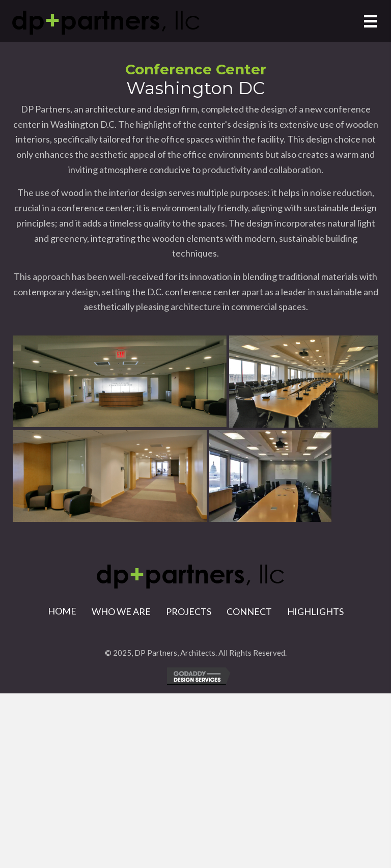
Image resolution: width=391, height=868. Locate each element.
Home (62, 611)
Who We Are (121, 611)
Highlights (315, 611)
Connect (249, 611)
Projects (189, 611)
